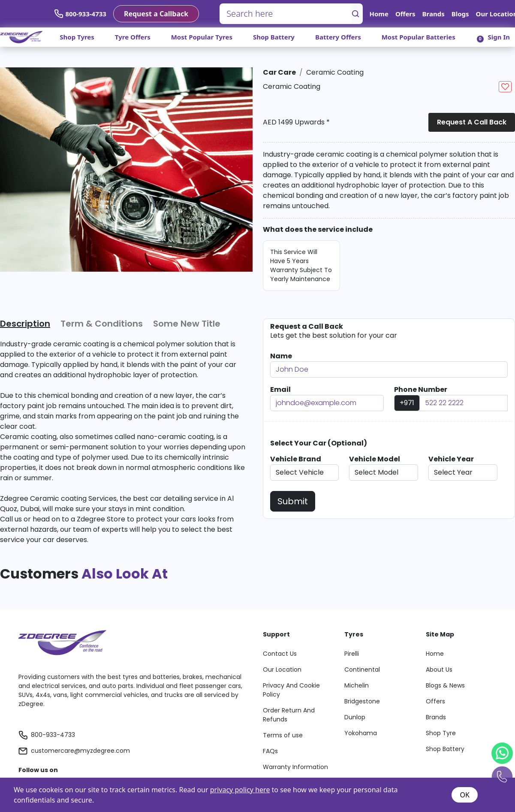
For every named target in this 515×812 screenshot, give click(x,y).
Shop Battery (274, 37)
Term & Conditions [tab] (102, 324)
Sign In (499, 37)
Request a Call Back (472, 122)
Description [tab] (25, 324)
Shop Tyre (441, 733)
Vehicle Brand (296, 459)
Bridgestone (362, 701)
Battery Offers (338, 37)
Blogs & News (445, 685)
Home (379, 14)
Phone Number (421, 389)
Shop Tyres (77, 37)
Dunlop (355, 717)
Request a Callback (156, 14)
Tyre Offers (133, 37)
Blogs (460, 14)
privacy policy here (240, 790)
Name (281, 356)
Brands (434, 14)
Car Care (279, 72)
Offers (405, 14)
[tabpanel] (123, 442)
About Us (439, 670)
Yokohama (361, 733)
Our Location (282, 670)
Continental (362, 670)
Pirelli (352, 654)
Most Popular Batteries (419, 37)
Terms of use (283, 735)
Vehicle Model (375, 459)
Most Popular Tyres (202, 37)
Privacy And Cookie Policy (291, 690)
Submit (293, 501)
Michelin (357, 685)
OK (464, 795)
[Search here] (286, 14)
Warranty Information (295, 767)
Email (280, 389)
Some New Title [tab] (187, 324)
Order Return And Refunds (289, 715)
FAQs (270, 751)
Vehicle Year (451, 459)
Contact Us (280, 654)
